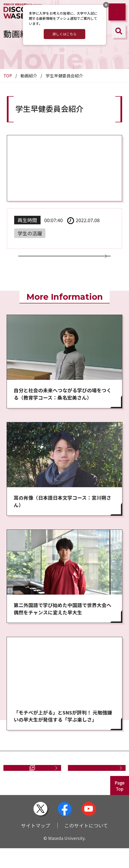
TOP (8, 76)
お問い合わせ (94, 784)
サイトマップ (36, 845)
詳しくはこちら (64, 34)
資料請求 (26, 784)
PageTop (120, 806)
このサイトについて (86, 845)
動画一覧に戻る (62, 262)
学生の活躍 (30, 233)
